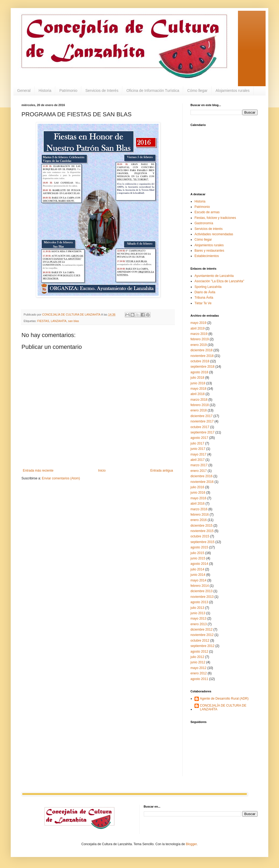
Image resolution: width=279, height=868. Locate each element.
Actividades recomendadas (214, 234)
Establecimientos (207, 256)
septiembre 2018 (202, 367)
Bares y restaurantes (209, 251)
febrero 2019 (200, 339)
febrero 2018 (200, 405)
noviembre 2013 (202, 597)
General (24, 91)
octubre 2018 (200, 361)
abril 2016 (198, 504)
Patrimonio (68, 91)
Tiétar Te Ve (203, 303)
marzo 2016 (199, 509)
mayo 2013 (198, 619)
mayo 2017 (198, 454)
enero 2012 (199, 673)
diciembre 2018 (201, 350)
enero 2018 (199, 410)
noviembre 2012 (202, 635)
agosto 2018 (199, 372)
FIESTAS (43, 321)
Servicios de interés (209, 229)
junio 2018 (198, 383)
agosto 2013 (199, 602)
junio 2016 (198, 493)
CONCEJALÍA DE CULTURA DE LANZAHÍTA (223, 707)
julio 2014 (197, 569)
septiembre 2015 (202, 542)
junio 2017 (198, 449)
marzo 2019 (199, 334)
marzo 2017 (199, 465)
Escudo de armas (207, 212)
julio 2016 (197, 487)
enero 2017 (199, 471)
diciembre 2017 (201, 416)
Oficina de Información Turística (153, 91)
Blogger (191, 844)
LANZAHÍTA (59, 321)
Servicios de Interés (102, 91)
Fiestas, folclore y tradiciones (215, 218)
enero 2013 (199, 624)
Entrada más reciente (38, 471)
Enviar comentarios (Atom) (61, 478)
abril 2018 (198, 394)
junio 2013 (198, 613)
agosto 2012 (199, 652)
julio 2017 (197, 443)
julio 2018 (197, 378)
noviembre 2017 (202, 421)
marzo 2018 (199, 400)
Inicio (102, 471)
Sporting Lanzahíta (208, 287)
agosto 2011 (199, 679)
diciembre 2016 (201, 476)
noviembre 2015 (202, 531)
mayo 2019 (198, 323)
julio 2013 (197, 608)
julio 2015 (197, 553)
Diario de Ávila (205, 292)
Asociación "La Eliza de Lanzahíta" (219, 281)
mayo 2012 (198, 668)
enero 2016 (199, 520)
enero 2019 (199, 345)
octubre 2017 (200, 427)
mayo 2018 (198, 389)
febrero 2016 (200, 515)
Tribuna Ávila (204, 298)
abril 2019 (198, 328)
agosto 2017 (199, 438)
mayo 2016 (198, 498)
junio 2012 (198, 662)
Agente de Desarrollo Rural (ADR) (224, 699)
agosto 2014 (199, 564)
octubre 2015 (200, 536)
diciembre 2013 (201, 591)
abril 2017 (198, 460)
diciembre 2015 (201, 526)
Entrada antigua (162, 471)
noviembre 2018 (202, 356)
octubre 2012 (200, 641)
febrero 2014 (200, 586)
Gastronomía (204, 223)
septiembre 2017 (202, 432)
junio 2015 (198, 558)
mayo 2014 (198, 580)
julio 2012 (197, 657)
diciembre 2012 (201, 630)
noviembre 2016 (202, 482)
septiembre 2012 (202, 646)
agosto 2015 (199, 547)
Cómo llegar (197, 91)
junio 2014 (198, 575)
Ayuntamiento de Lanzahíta (214, 276)
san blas (74, 321)
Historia (45, 91)
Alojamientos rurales (233, 91)
